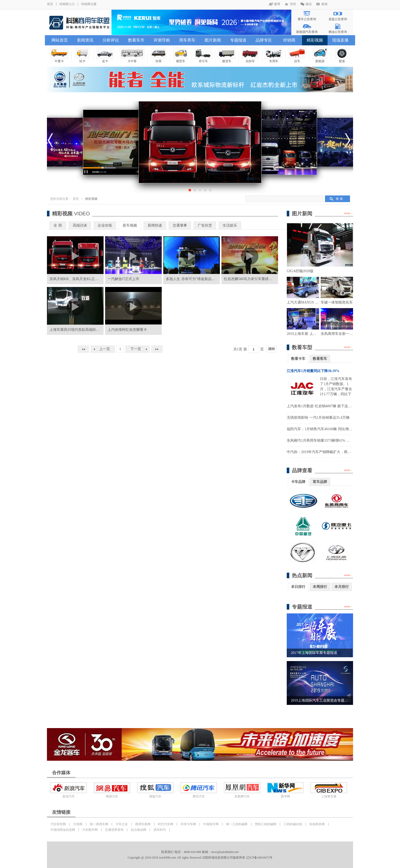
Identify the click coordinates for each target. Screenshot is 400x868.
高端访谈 (80, 225)
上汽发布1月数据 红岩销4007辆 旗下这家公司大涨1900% (331, 406)
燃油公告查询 (338, 32)
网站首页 (60, 40)
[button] (190, 190)
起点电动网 (139, 830)
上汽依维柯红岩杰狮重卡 (127, 330)
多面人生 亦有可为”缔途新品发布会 (194, 279)
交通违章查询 (114, 830)
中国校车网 (211, 824)
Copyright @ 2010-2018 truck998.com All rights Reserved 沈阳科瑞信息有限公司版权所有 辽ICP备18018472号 (200, 858)
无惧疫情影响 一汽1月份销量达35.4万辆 (318, 418)
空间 (293, 4)
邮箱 (324, 4)
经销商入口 (67, 4)
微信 (309, 4)
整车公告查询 (307, 19)
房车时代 (160, 830)
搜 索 (339, 199)
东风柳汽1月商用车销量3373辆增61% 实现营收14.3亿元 (330, 440)
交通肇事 (180, 225)
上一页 (105, 349)
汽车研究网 (58, 824)
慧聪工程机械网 (266, 824)
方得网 (78, 824)
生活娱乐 (230, 225)
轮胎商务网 (317, 824)
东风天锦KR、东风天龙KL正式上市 (78, 279)
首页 (50, 4)
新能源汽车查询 (307, 32)
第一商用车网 (99, 824)
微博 (277, 4)
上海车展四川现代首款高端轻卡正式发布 (82, 330)
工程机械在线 (293, 824)
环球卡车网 (188, 824)
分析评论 (111, 40)
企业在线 (105, 225)
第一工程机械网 (237, 824)
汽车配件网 (90, 830)
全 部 (58, 225)
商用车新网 (143, 824)
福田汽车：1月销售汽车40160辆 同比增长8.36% (324, 429)
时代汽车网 (166, 824)
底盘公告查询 (338, 19)
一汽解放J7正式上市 (123, 279)
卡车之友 (122, 824)
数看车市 (136, 40)
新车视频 (130, 225)
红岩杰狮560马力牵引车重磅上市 (250, 279)
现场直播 (340, 40)
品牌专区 (264, 40)
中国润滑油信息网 (63, 830)
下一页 (136, 349)
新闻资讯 (85, 40)
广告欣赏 (205, 225)
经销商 (289, 40)
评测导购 (162, 40)
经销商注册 (89, 4)
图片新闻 (213, 40)
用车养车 (187, 40)
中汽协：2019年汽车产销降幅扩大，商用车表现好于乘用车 (333, 452)
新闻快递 (155, 225)
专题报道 (238, 40)
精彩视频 (315, 40)
